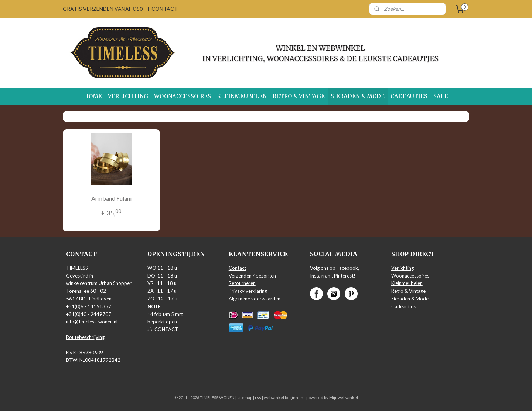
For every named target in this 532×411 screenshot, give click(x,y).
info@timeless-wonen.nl (92, 322)
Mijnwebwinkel (344, 398)
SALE (441, 96)
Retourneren (242, 283)
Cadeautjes (403, 306)
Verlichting (403, 268)
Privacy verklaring (248, 291)
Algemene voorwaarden (255, 299)
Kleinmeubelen (407, 283)
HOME (93, 96)
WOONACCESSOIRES (183, 96)
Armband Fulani (111, 198)
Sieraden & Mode (410, 299)
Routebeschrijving (85, 337)
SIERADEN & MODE (358, 96)
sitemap (245, 398)
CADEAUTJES (409, 96)
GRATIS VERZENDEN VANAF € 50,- (104, 9)
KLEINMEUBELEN (242, 96)
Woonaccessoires (410, 276)
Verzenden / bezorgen (252, 276)
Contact (237, 268)
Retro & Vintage (408, 291)
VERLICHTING (128, 96)
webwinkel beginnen (284, 398)
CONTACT (165, 9)
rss (258, 398)
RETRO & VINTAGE (299, 96)
